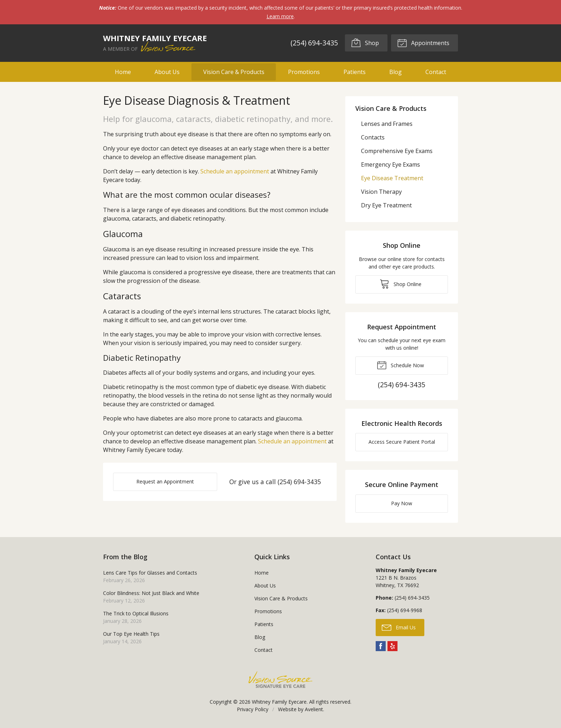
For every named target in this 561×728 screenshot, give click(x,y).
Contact (436, 72)
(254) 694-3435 (314, 43)
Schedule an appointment (235, 171)
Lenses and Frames (387, 124)
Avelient (314, 709)
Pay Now (402, 503)
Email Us (399, 627)
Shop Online (401, 284)
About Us (167, 72)
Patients (355, 72)
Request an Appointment (165, 481)
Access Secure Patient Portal (402, 442)
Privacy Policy (253, 709)
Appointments (423, 43)
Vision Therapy (381, 192)
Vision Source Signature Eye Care (280, 680)
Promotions (304, 72)
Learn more (280, 16)
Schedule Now (400, 365)
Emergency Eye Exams (391, 164)
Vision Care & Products (234, 72)
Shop (365, 43)
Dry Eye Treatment (386, 205)
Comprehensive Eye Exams (397, 151)
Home (123, 72)
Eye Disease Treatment (392, 178)
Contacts (373, 137)
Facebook (381, 646)
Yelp (392, 646)
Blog (396, 72)
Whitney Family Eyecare (279, 702)
